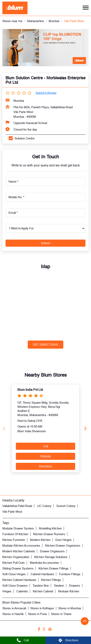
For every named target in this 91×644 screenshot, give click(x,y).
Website (46, 456)
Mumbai (54, 21)
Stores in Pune (37, 614)
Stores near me (12, 21)
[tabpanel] (45, 48)
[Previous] (5, 428)
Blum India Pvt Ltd (30, 390)
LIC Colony (44, 506)
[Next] (86, 428)
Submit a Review (46, 93)
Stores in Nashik (13, 614)
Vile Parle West (12, 512)
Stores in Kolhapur (42, 608)
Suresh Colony (66, 506)
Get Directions (45, 345)
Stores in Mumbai (70, 608)
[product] (45, 228)
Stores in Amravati (14, 608)
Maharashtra (36, 21)
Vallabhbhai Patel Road (17, 506)
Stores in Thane (61, 614)
